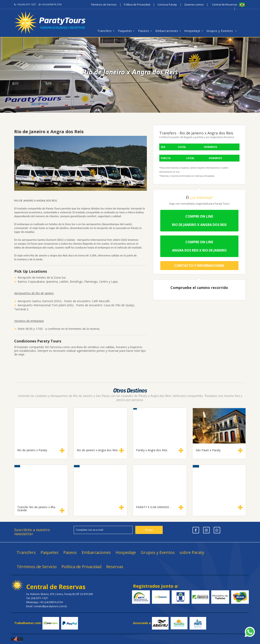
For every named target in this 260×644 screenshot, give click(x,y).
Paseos (146, 31)
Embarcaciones (169, 31)
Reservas (115, 567)
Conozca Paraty (167, 4)
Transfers (107, 31)
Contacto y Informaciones (199, 266)
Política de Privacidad (137, 4)
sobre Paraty (192, 552)
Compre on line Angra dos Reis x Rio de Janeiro (199, 246)
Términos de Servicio (104, 4)
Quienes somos (194, 4)
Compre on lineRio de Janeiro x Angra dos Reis (199, 221)
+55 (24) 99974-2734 (51, 4)
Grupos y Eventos (222, 31)
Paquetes (127, 31)
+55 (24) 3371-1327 (26, 4)
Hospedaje (194, 31)
